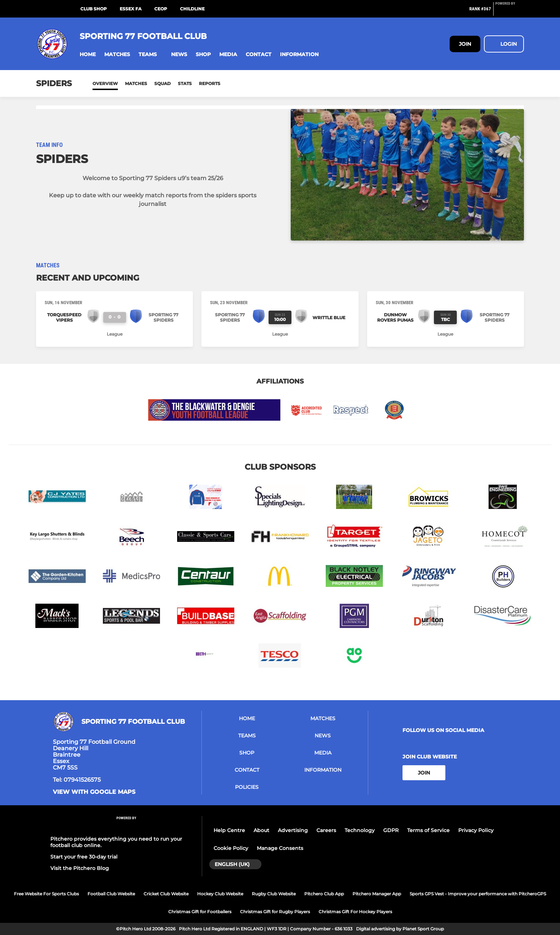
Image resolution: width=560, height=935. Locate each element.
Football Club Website (111, 894)
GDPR (391, 830)
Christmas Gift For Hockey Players (355, 912)
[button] (88, 55)
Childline (192, 9)
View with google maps (94, 792)
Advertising (293, 830)
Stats (185, 83)
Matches (136, 83)
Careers (326, 830)
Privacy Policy (476, 830)
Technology (360, 830)
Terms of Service (428, 830)
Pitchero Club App (324, 894)
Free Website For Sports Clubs (46, 894)
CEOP (161, 9)
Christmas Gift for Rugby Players (275, 912)
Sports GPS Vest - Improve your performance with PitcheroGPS (478, 894)
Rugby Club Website (274, 894)
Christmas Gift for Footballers (200, 912)
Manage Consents (280, 848)
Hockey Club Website (220, 894)
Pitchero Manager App (377, 894)
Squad (162, 83)
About (261, 830)
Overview (105, 83)
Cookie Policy (231, 848)
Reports (210, 83)
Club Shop (94, 9)
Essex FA (131, 9)
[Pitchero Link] (510, 12)
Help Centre (229, 830)
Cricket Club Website (166, 894)
